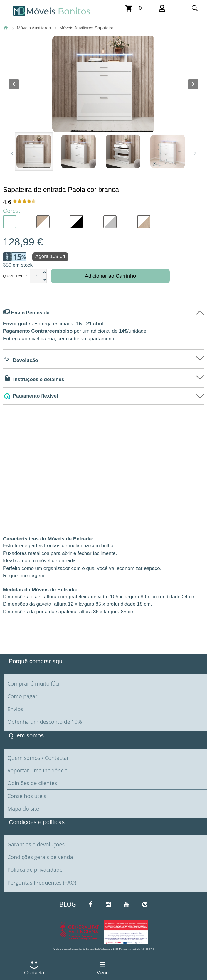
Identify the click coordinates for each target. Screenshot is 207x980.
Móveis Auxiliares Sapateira (86, 28)
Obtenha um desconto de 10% (45, 722)
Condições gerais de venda (40, 857)
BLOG (68, 904)
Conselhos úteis (27, 796)
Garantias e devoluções (36, 844)
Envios (15, 709)
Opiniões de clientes (32, 783)
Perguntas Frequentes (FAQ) (42, 883)
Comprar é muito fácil (34, 683)
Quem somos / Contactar (38, 758)
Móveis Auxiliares (34, 28)
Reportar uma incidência (37, 770)
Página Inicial (6, 28)
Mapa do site (23, 809)
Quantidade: (15, 276)
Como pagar (22, 696)
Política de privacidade (35, 870)
